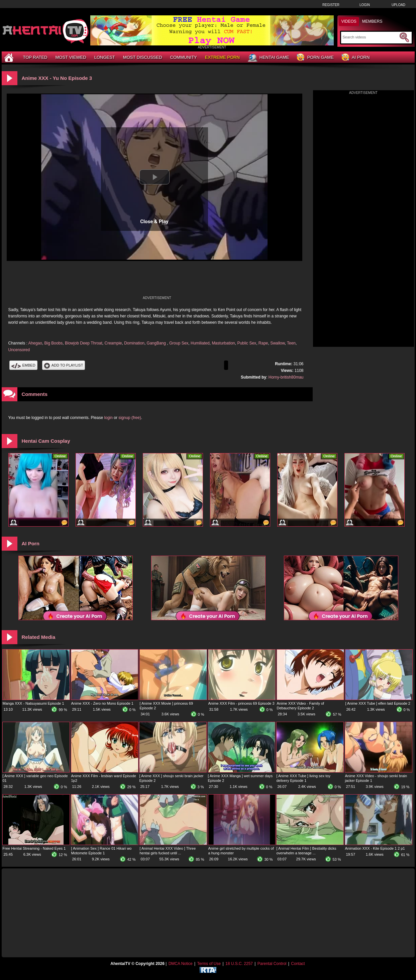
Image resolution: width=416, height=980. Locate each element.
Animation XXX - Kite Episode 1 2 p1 (375, 848)
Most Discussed (143, 57)
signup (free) (130, 418)
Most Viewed (71, 57)
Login (365, 5)
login (109, 418)
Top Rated (35, 57)
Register (331, 5)
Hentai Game (269, 58)
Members (372, 21)
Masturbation (223, 343)
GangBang (157, 343)
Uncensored (19, 350)
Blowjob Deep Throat (84, 343)
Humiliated (200, 343)
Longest (105, 57)
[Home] (10, 57)
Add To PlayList (64, 365)
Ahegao (35, 343)
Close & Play (154, 222)
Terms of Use (209, 964)
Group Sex (179, 343)
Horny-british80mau (286, 377)
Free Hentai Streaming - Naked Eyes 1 (34, 848)
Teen (291, 343)
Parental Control (272, 964)
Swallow (277, 343)
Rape (263, 343)
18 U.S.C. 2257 (239, 964)
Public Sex (247, 343)
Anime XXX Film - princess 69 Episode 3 (241, 703)
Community (184, 57)
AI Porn (356, 58)
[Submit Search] (404, 37)
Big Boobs (54, 343)
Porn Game (315, 58)
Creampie (113, 343)
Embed (23, 365)
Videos (349, 21)
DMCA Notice (181, 964)
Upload (398, 5)
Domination (134, 343)
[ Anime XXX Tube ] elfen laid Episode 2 (378, 703)
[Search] (370, 37)
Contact (298, 964)
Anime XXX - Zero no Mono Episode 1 (102, 703)
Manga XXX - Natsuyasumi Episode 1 (33, 703)
